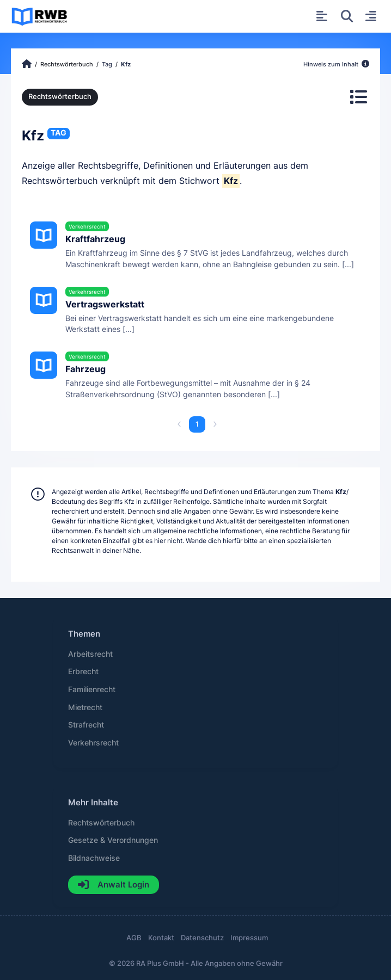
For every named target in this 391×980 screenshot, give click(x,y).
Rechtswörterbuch (60, 97)
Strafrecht (86, 725)
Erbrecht (83, 671)
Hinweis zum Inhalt (336, 64)
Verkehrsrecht (93, 743)
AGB (134, 938)
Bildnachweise (94, 858)
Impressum (249, 938)
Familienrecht (92, 689)
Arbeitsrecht (90, 654)
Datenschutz (202, 938)
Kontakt (161, 938)
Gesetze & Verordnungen (113, 840)
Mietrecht (85, 707)
